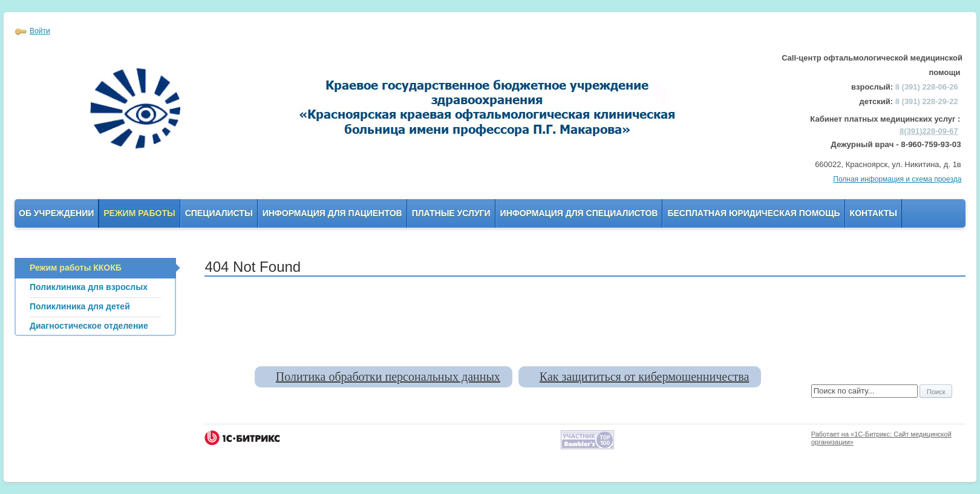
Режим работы (139, 213)
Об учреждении (56, 213)
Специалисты (219, 213)
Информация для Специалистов (579, 213)
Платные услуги (451, 213)
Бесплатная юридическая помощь (753, 213)
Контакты (874, 213)
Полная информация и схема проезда (897, 179)
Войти (40, 31)
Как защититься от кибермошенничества (644, 377)
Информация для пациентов (332, 213)
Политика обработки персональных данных (388, 377)
